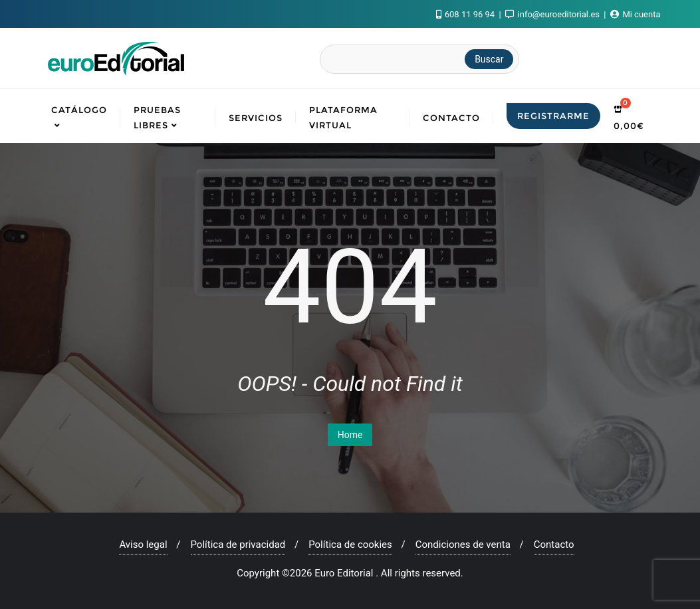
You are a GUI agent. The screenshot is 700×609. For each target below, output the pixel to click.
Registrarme (553, 116)
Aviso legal (143, 545)
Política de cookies (350, 545)
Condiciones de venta (463, 545)
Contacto (554, 545)
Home (350, 435)
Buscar (489, 59)
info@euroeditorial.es (553, 14)
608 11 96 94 (467, 14)
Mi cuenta (635, 14)
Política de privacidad (238, 545)
